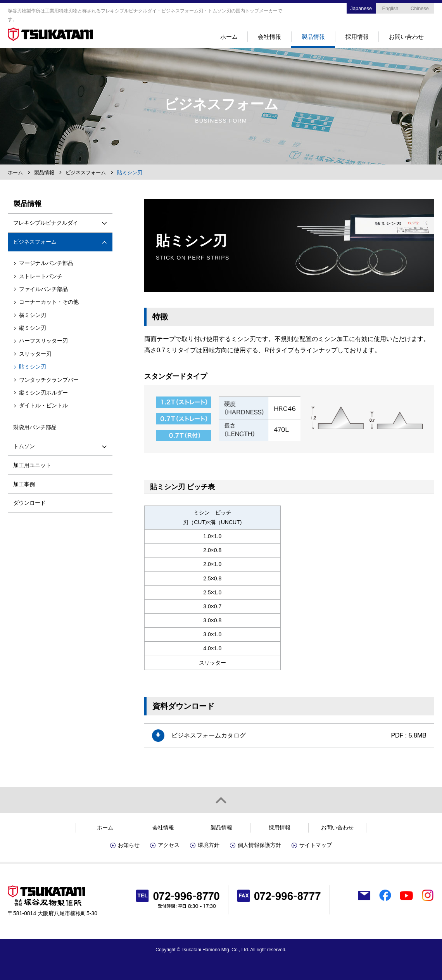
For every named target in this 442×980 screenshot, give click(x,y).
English (390, 8)
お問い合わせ (406, 37)
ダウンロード (29, 503)
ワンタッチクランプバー (49, 380)
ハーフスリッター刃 (43, 341)
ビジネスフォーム (86, 172)
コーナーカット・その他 (49, 302)
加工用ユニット (32, 465)
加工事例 (24, 484)
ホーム (229, 37)
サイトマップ (316, 845)
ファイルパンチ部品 (43, 289)
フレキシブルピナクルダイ (46, 223)
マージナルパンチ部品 (46, 263)
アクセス (169, 845)
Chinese (420, 8)
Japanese (361, 8)
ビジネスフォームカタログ (209, 735)
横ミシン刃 (33, 315)
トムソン (24, 446)
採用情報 (357, 37)
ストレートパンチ (41, 276)
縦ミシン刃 (33, 328)
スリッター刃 (35, 354)
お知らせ (129, 845)
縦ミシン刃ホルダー (43, 393)
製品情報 (313, 37)
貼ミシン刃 (33, 367)
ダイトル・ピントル (43, 405)
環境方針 (209, 845)
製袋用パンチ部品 (35, 427)
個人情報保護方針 (259, 845)
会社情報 (269, 37)
